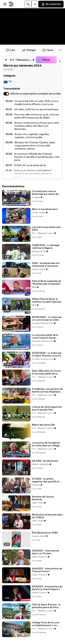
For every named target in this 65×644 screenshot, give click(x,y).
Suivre (46, 60)
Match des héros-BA (43, 425)
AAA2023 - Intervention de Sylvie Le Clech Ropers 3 (47, 588)
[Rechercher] (28, 4)
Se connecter (51, 4)
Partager (29, 50)
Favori (48, 50)
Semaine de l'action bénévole (43, 498)
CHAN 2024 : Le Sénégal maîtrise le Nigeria (46, 247)
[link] (19, 60)
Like (10, 50)
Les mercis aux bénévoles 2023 (46, 229)
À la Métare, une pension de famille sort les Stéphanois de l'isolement (47, 390)
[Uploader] (35, 4)
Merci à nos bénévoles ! (45, 209)
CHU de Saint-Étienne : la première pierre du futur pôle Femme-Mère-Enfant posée (47, 606)
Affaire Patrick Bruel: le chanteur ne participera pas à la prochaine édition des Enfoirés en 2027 (47, 300)
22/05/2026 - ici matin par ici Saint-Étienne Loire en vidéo (47, 354)
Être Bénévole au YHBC (45, 533)
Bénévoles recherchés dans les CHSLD (47, 516)
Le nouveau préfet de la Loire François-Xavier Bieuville (45, 336)
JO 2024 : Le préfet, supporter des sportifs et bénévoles (46, 480)
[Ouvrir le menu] (5, 4)
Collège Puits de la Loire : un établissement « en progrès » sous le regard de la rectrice (47, 624)
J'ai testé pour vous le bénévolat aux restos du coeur (45, 193)
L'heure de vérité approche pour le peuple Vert (47, 408)
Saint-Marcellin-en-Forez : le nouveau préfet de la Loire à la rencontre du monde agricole (47, 372)
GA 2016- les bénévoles (45, 461)
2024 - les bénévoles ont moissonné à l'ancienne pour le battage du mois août (46, 265)
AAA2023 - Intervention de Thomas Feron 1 (47, 570)
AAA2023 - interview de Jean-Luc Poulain (45, 552)
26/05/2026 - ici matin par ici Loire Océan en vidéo (47, 319)
